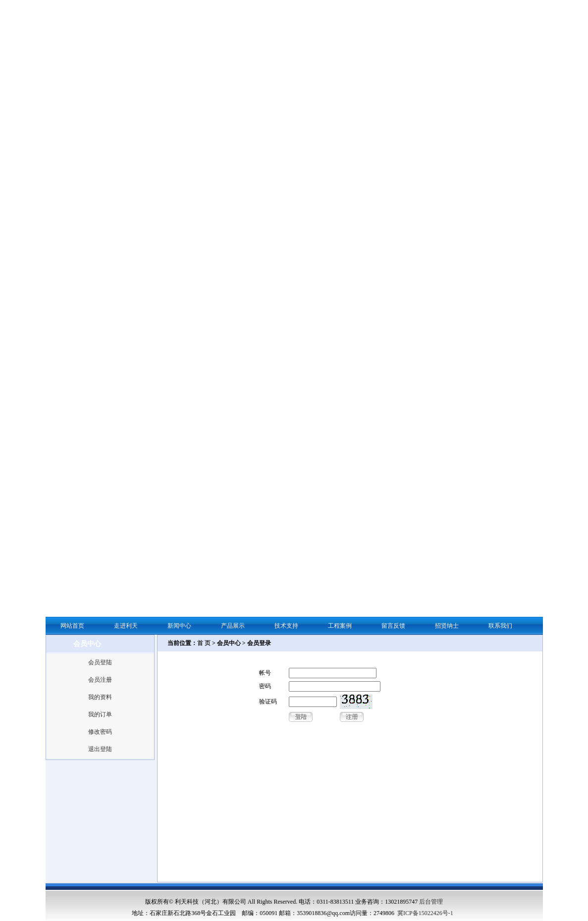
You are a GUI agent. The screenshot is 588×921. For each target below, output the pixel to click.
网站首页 (72, 626)
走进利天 (126, 626)
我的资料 (100, 697)
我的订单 (100, 714)
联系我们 (500, 626)
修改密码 (100, 732)
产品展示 (233, 626)
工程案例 (340, 626)
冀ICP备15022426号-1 (425, 913)
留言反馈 (393, 626)
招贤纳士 (447, 626)
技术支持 (286, 626)
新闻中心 (179, 626)
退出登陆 (100, 749)
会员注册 (100, 680)
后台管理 (431, 902)
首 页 (204, 643)
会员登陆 (100, 662)
